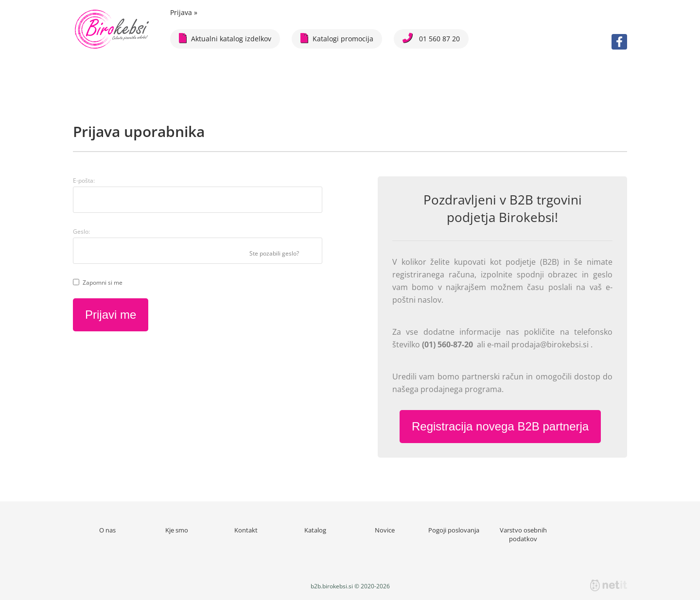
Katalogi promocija (337, 38)
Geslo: (81, 231)
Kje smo (177, 530)
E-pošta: (84, 180)
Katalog (315, 530)
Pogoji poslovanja (454, 530)
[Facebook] (619, 42)
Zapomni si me (103, 283)
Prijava (184, 12)
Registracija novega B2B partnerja (500, 426)
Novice (385, 530)
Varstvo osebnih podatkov (523, 534)
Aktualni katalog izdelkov (225, 38)
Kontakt (246, 530)
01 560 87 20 (431, 38)
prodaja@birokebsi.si (551, 344)
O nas (107, 530)
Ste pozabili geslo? (274, 253)
